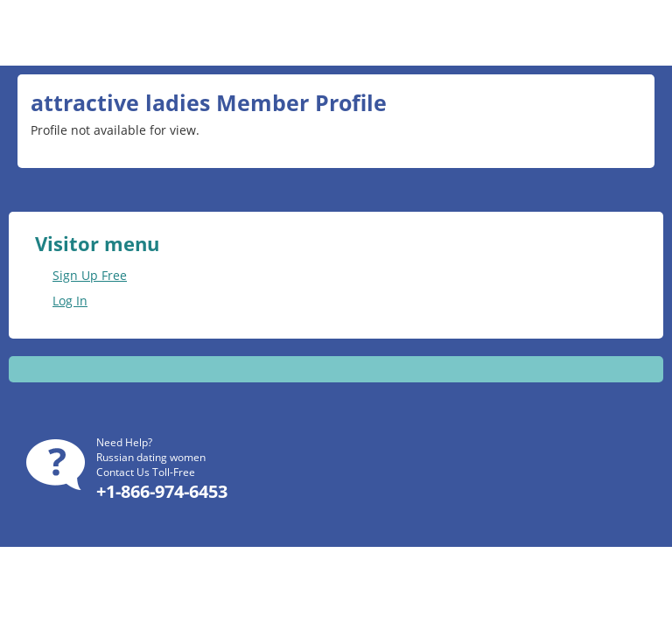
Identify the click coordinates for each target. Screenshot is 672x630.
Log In (70, 301)
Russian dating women (151, 457)
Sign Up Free (90, 275)
